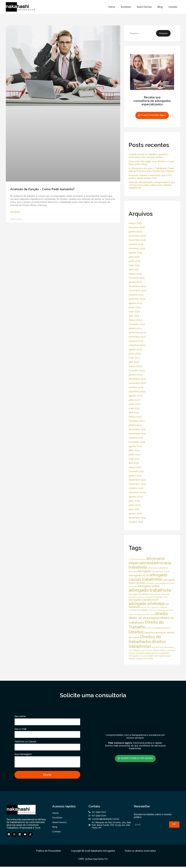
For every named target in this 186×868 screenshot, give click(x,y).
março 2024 (135, 320)
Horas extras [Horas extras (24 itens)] (159, 650)
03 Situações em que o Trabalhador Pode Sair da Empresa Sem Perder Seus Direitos (152, 170)
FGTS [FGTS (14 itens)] (131, 650)
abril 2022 (134, 413)
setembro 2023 (137, 345)
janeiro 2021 (135, 476)
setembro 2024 (137, 299)
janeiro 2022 (135, 425)
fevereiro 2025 (137, 278)
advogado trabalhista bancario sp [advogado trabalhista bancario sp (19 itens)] (145, 594)
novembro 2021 (137, 434)
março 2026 (135, 223)
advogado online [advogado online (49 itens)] (149, 586)
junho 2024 (135, 307)
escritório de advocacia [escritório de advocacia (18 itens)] (163, 647)
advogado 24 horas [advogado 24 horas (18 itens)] (160, 571)
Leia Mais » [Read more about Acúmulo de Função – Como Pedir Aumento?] (15, 212)
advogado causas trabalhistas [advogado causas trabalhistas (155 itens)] (148, 577)
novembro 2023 (137, 337)
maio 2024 (134, 312)
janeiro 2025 (135, 282)
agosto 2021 (135, 446)
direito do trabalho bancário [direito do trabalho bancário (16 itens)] (158, 628)
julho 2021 (134, 450)
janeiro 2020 (135, 514)
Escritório (126, 7)
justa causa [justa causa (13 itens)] (171, 650)
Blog (160, 7)
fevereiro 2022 (137, 421)
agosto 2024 (136, 303)
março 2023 (135, 366)
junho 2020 (135, 505)
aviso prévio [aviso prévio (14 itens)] (145, 607)
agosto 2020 (136, 497)
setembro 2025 (137, 248)
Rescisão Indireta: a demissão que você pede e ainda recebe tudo (150, 177)
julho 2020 (134, 501)
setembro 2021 (137, 442)
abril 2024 (134, 316)
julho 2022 (134, 400)
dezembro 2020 (137, 480)
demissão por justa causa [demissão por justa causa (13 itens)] (144, 615)
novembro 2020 (137, 484)
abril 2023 (134, 362)
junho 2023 (135, 354)
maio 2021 (134, 459)
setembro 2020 (137, 492)
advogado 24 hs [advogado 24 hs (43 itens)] (139, 575)
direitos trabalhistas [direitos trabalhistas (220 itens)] (147, 644)
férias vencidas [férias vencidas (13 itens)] (146, 650)
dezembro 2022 (137, 379)
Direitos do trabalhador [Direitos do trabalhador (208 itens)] (145, 639)
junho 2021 (134, 455)
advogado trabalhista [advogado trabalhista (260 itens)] (150, 590)
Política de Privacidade (48, 852)
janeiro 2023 (135, 375)
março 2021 (135, 467)
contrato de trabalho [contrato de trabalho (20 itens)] (139, 610)
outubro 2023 (136, 341)
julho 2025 (134, 257)
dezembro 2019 (137, 518)
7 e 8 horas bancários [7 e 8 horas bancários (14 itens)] (137, 559)
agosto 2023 (135, 349)
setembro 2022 (137, 391)
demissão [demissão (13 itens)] (153, 610)
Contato (173, 7)
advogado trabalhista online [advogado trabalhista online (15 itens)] (157, 597)
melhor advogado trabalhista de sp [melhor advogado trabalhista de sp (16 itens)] (144, 653)
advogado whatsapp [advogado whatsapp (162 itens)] (147, 603)
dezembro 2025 (137, 236)
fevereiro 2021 (137, 471)
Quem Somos (144, 7)
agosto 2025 (135, 253)
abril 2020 (134, 509)
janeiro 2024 (135, 328)
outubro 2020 (136, 488)
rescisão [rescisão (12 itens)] (143, 656)
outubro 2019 (136, 522)
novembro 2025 (137, 240)
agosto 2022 (135, 396)
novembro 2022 (137, 383)
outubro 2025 (136, 244)
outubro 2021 (136, 438)
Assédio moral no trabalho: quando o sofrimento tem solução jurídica (149, 156)
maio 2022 (134, 408)
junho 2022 (135, 404)
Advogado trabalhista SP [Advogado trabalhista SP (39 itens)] (144, 600)
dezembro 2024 (137, 286)
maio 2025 (134, 265)
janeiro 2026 (135, 232)
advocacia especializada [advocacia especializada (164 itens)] (146, 561)
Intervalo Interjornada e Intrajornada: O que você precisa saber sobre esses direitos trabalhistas (152, 185)
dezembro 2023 (137, 333)
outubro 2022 (136, 387)
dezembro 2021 (137, 429)
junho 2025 (135, 261)
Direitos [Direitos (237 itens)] (136, 632)
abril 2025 (134, 269)
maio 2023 (134, 358)
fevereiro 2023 (137, 370)
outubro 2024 (136, 295)
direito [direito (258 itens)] (161, 614)
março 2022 (135, 417)
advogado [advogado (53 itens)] (144, 571)
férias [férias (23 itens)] (136, 650)
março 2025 (135, 274)
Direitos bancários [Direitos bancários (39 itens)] (155, 632)
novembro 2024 (137, 291)
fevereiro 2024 (137, 324)
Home (112, 7)
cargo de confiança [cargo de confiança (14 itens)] (159, 607)
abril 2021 (134, 463)
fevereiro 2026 (137, 227)
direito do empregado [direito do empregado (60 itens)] (144, 618)
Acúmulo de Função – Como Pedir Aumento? (42, 189)
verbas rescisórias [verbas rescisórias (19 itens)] (144, 659)
